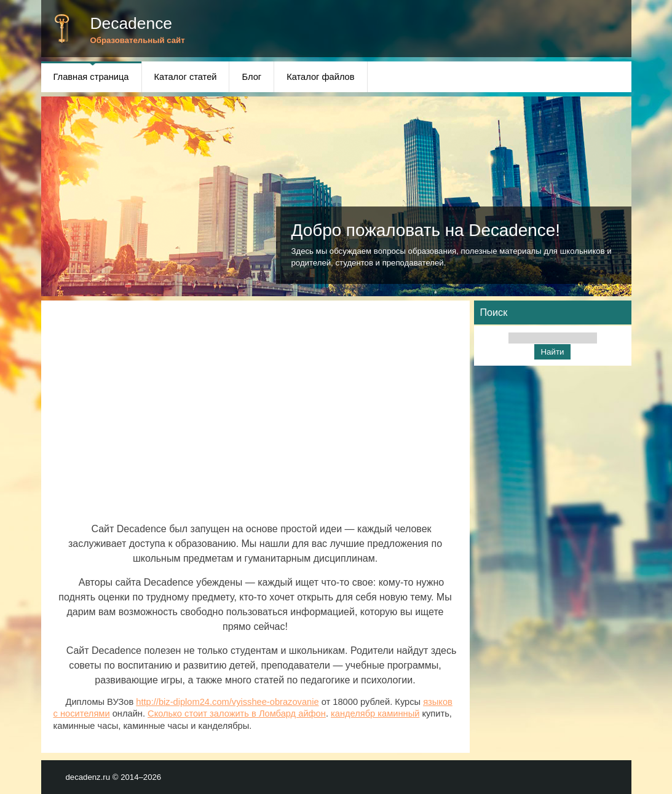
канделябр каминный (375, 713)
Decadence (132, 23)
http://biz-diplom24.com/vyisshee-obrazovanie (227, 702)
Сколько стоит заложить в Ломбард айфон (237, 713)
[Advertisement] (255, 417)
